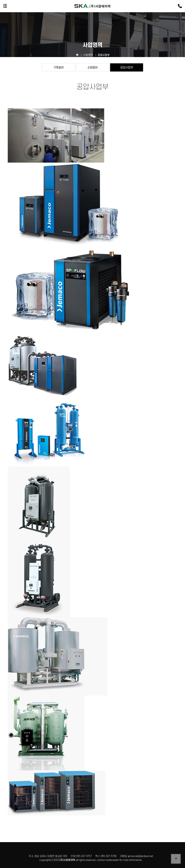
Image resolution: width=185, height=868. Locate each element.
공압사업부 (127, 67)
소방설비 (92, 67)
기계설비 (59, 67)
